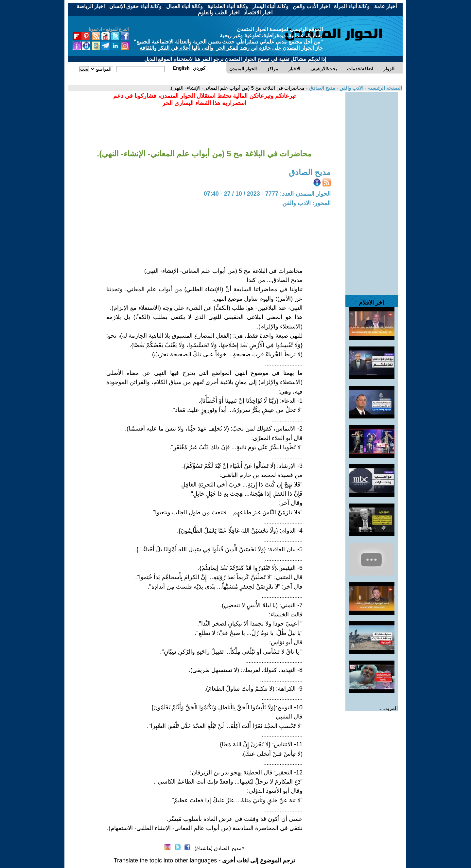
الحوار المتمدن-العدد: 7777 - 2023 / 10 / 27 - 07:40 (267, 194)
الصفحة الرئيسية (384, 88)
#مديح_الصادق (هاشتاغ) (219, 848)
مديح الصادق (322, 88)
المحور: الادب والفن (306, 203)
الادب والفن (351, 88)
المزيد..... (388, 708)
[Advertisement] (372, 190)
